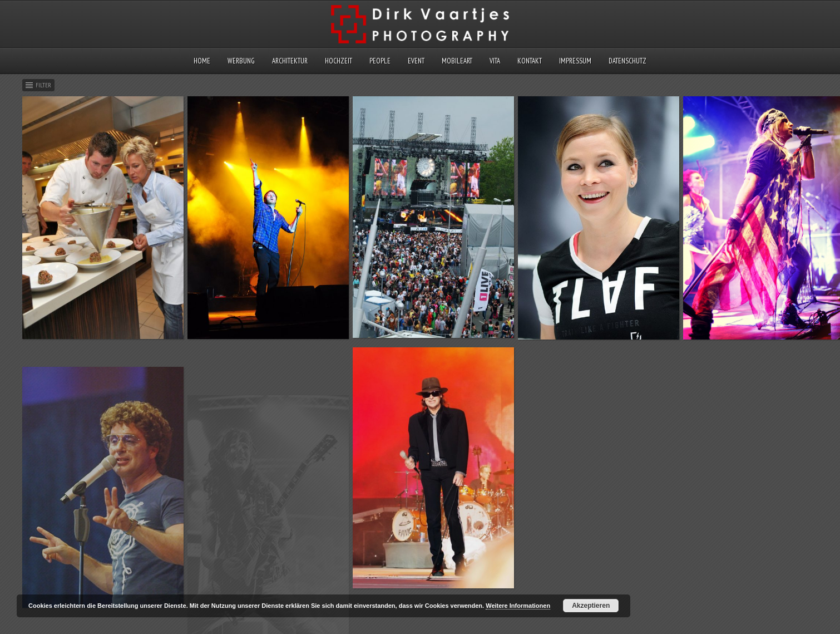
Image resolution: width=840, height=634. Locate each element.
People (380, 61)
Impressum (575, 61)
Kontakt (530, 61)
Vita (495, 61)
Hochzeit (339, 61)
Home (202, 61)
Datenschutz (627, 61)
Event (416, 61)
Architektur (290, 61)
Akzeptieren (591, 606)
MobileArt (457, 61)
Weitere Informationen (518, 606)
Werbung (241, 61)
